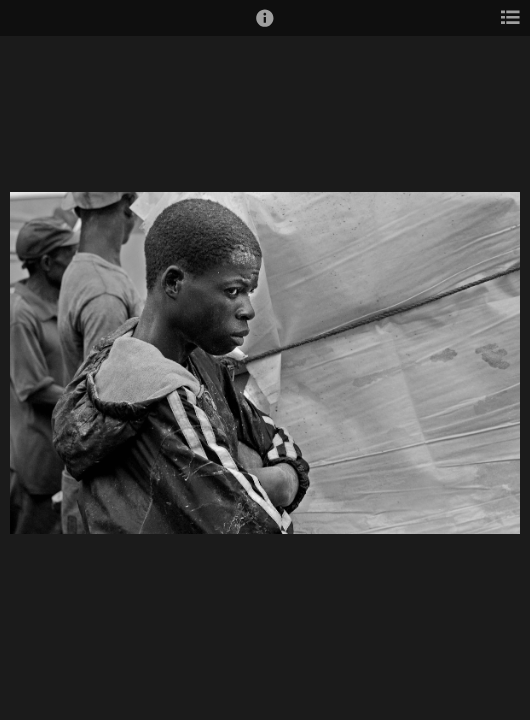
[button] (265, 27)
